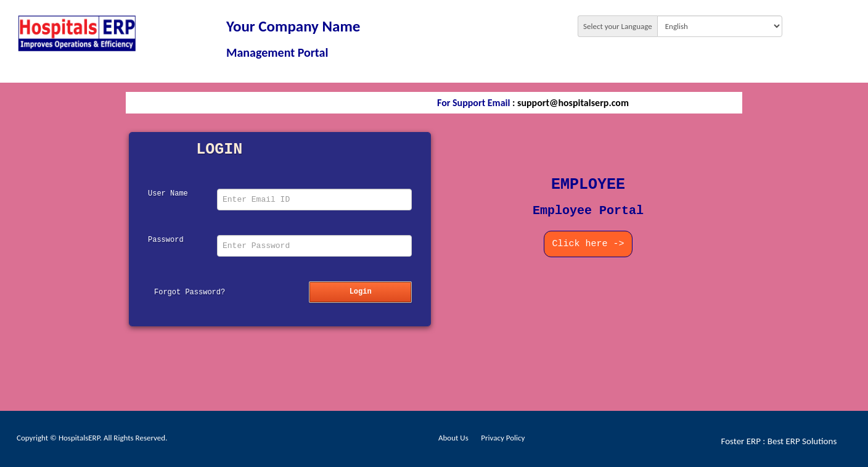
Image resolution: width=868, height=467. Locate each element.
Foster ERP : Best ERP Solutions (779, 441)
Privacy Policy (503, 438)
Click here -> (588, 244)
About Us (453, 438)
